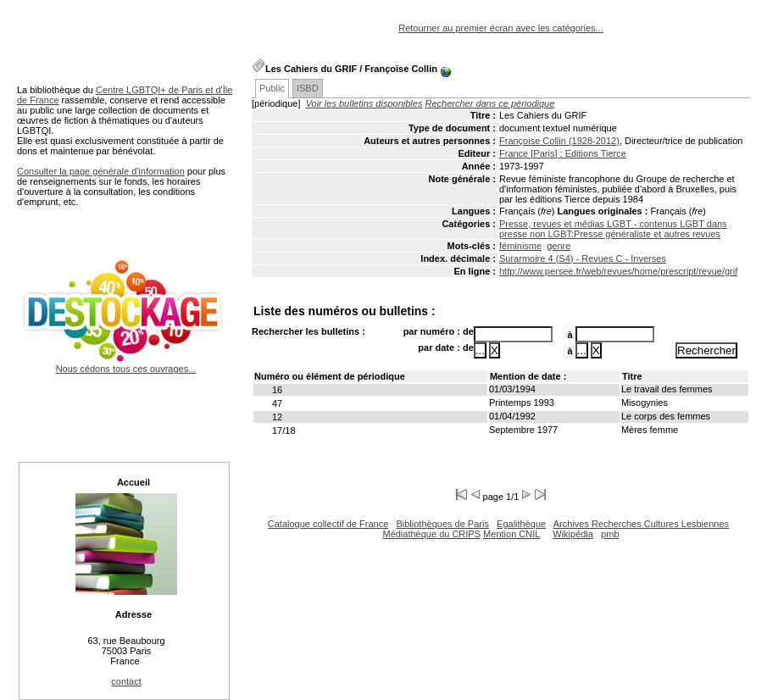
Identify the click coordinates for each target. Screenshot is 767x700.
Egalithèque (521, 524)
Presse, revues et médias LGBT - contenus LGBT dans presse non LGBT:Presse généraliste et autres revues (613, 229)
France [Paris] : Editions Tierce (563, 153)
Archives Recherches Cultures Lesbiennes (641, 524)
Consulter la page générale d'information (101, 171)
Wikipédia (573, 534)
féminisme (520, 246)
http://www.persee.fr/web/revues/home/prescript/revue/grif (618, 271)
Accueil (133, 482)
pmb (610, 534)
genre (559, 246)
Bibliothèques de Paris (442, 524)
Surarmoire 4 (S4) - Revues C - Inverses (583, 258)
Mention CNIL (511, 534)
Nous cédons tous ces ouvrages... (126, 364)
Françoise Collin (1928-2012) (559, 141)
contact (126, 681)
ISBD (308, 88)
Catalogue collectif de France (328, 524)
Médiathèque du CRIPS (431, 534)
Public (272, 88)
